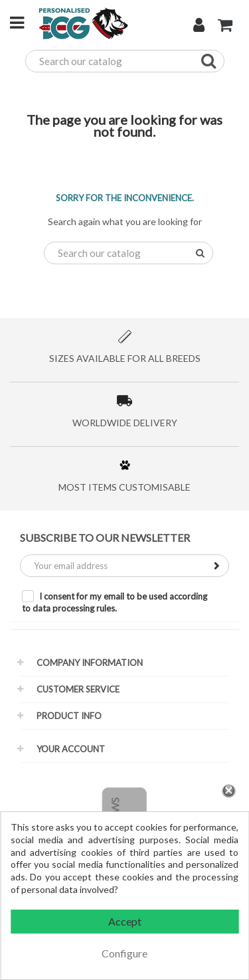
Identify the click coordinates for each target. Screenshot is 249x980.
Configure (124, 953)
